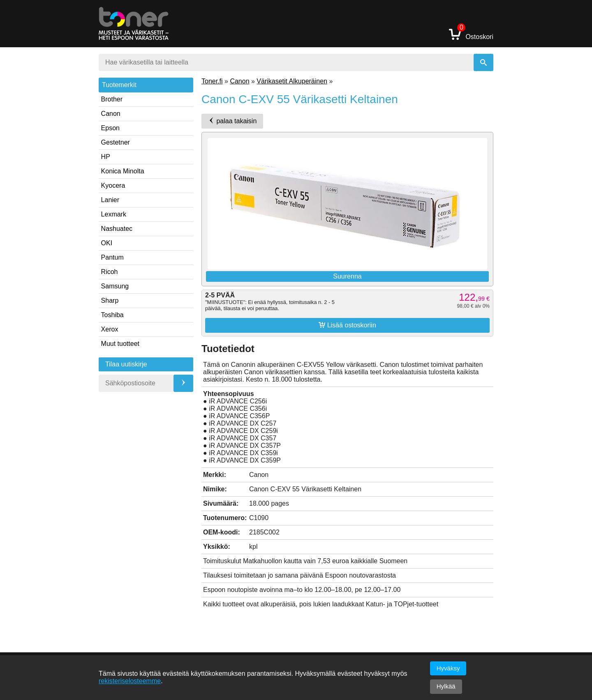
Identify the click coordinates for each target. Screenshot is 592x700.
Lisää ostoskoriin (347, 325)
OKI (107, 243)
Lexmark (114, 214)
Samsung (115, 286)
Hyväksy (448, 668)
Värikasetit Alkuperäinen (292, 81)
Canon (111, 114)
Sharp (110, 300)
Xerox (110, 329)
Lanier (110, 200)
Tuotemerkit (119, 85)
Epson (110, 128)
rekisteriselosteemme (130, 681)
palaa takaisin (232, 121)
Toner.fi (212, 81)
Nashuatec (117, 229)
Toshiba (112, 315)
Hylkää (446, 686)
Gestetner (116, 142)
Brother (112, 99)
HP (106, 157)
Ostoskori (471, 34)
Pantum (112, 257)
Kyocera (113, 185)
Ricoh (110, 272)
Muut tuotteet (120, 344)
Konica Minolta (123, 171)
